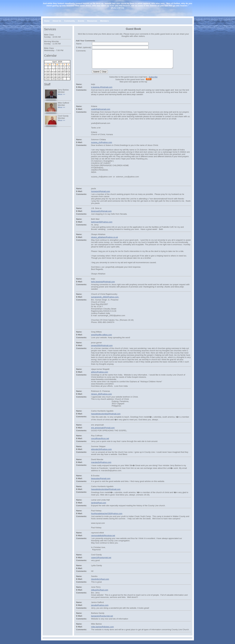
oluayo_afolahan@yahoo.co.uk (105, 241)
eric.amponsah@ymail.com (103, 431)
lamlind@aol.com (99, 506)
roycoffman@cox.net (100, 442)
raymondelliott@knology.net (103, 539)
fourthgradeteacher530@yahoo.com (107, 517)
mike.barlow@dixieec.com (102, 630)
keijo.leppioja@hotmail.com (103, 285)
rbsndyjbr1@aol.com (100, 583)
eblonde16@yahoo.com (101, 453)
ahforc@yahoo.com (100, 376)
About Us (57, 21)
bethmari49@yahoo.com (102, 225)
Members (105, 21)
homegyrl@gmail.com (101, 195)
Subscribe (153, 80)
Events (81, 21)
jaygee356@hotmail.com (102, 349)
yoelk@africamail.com (101, 113)
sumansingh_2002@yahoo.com (105, 301)
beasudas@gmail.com (101, 482)
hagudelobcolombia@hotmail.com (106, 417)
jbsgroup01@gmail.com (101, 215)
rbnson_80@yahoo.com (101, 398)
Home (47, 21)
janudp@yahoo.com (100, 609)
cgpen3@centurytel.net (101, 561)
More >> (61, 94)
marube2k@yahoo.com (101, 466)
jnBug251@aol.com (100, 593)
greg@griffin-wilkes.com (102, 338)
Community (70, 21)
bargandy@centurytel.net (102, 620)
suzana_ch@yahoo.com (102, 146)
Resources (92, 21)
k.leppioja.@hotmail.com (102, 91)
